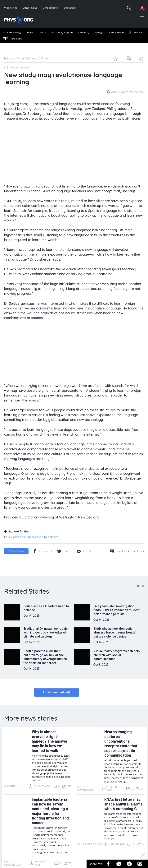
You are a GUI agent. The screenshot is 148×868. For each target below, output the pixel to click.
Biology (98, 32)
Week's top (11, 8)
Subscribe (70, 8)
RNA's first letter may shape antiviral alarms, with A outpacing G (124, 804)
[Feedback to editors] (127, 551)
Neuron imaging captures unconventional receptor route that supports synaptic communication (121, 744)
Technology (13, 39)
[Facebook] (43, 551)
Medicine (136, 32)
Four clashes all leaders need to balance (31, 537)
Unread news (51, 8)
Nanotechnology (12, 32)
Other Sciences (116, 32)
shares (16, 551)
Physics (31, 32)
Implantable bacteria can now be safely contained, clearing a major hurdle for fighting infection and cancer (50, 811)
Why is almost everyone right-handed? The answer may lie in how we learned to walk (50, 741)
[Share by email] (84, 551)
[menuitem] (12, 33)
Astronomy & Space (62, 32)
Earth (43, 32)
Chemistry (84, 32)
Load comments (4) (57, 692)
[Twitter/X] (65, 551)
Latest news (30, 8)
